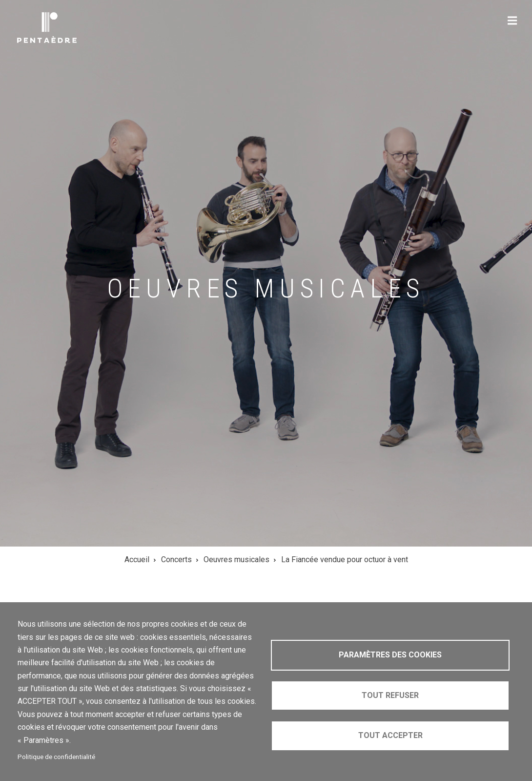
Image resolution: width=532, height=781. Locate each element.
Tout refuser (390, 695)
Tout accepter (390, 735)
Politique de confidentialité (56, 757)
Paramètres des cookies (390, 655)
